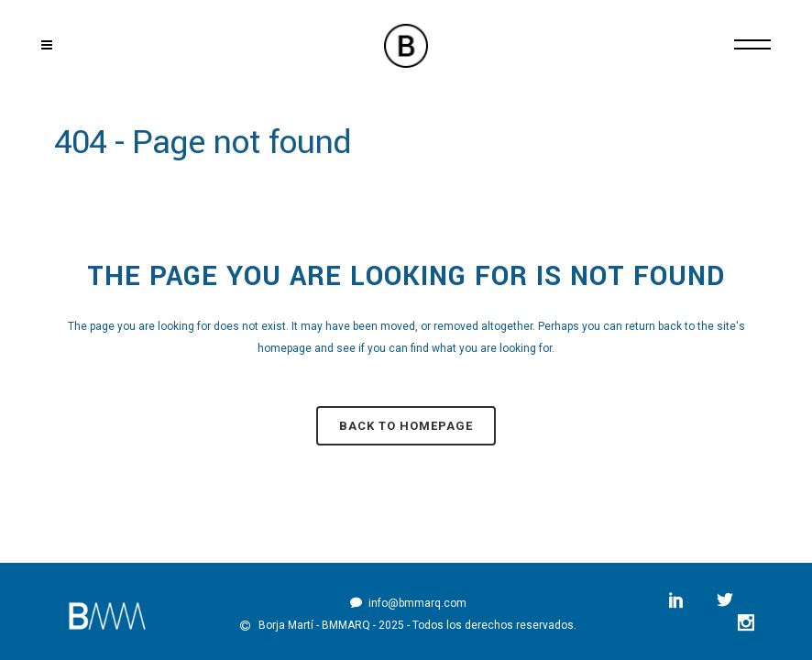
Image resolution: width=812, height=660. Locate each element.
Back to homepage (406, 426)
